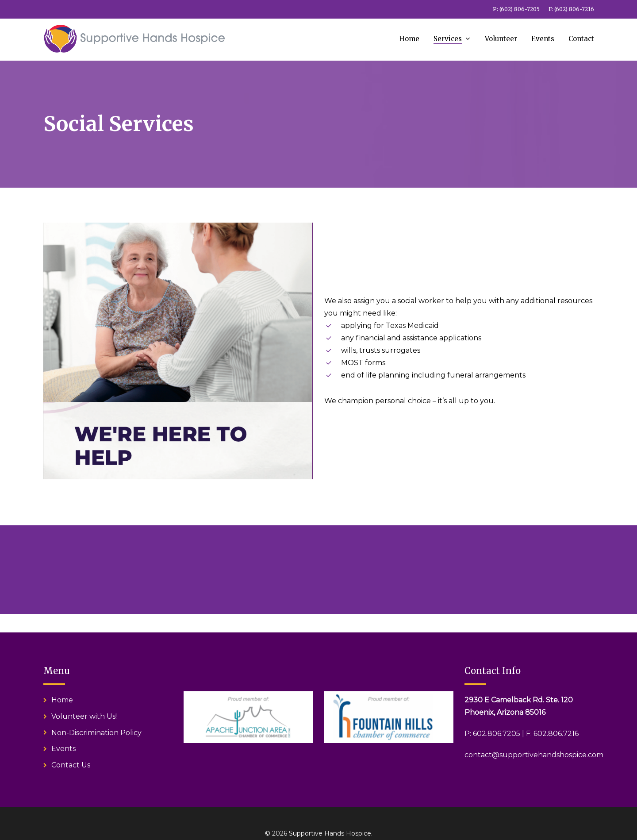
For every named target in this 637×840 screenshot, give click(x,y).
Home (62, 700)
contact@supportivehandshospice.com (534, 755)
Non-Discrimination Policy (96, 733)
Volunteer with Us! (84, 716)
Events (63, 749)
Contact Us (71, 765)
